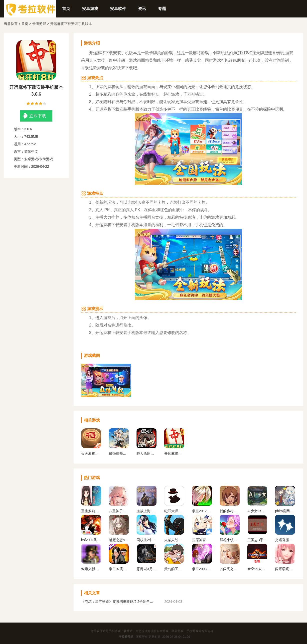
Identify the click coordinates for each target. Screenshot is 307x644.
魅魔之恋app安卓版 (119, 540)
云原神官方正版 (202, 540)
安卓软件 (118, 9)
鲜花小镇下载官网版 (230, 540)
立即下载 (35, 116)
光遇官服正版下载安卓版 (285, 540)
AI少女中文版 (257, 511)
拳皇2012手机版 (202, 511)
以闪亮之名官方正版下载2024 (230, 569)
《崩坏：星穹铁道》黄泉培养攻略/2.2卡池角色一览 (119, 602)
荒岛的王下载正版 (174, 569)
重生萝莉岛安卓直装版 (91, 511)
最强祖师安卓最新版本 (119, 454)
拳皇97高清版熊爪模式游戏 (119, 569)
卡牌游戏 (39, 24)
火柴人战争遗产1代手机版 (174, 540)
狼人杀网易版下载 (147, 454)
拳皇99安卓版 (257, 569)
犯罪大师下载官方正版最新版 (174, 511)
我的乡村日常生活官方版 (230, 511)
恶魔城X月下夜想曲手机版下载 (147, 569)
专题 (162, 9)
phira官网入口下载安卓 (285, 511)
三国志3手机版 (257, 540)
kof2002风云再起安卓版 (91, 540)
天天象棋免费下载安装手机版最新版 (91, 454)
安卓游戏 (90, 9)
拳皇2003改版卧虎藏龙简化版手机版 (202, 569)
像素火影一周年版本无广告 (91, 569)
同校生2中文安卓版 (147, 540)
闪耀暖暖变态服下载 (285, 569)
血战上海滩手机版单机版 (147, 511)
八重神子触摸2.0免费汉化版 (119, 511)
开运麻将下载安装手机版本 (174, 454)
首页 (66, 9)
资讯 (142, 9)
